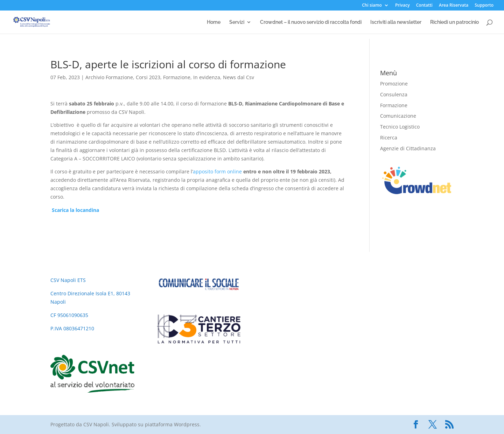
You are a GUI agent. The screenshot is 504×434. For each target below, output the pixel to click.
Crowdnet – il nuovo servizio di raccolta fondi (311, 22)
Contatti (424, 6)
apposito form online (217, 171)
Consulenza (394, 94)
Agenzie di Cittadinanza (408, 148)
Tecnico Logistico (400, 127)
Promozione (394, 84)
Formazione (177, 77)
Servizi (237, 22)
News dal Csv (239, 77)
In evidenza (207, 77)
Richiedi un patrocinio (454, 22)
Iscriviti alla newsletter (396, 22)
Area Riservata (454, 6)
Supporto (484, 6)
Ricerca (389, 137)
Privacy (402, 6)
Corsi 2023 (148, 77)
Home (214, 22)
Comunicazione (398, 116)
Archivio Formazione (109, 77)
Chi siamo (372, 6)
